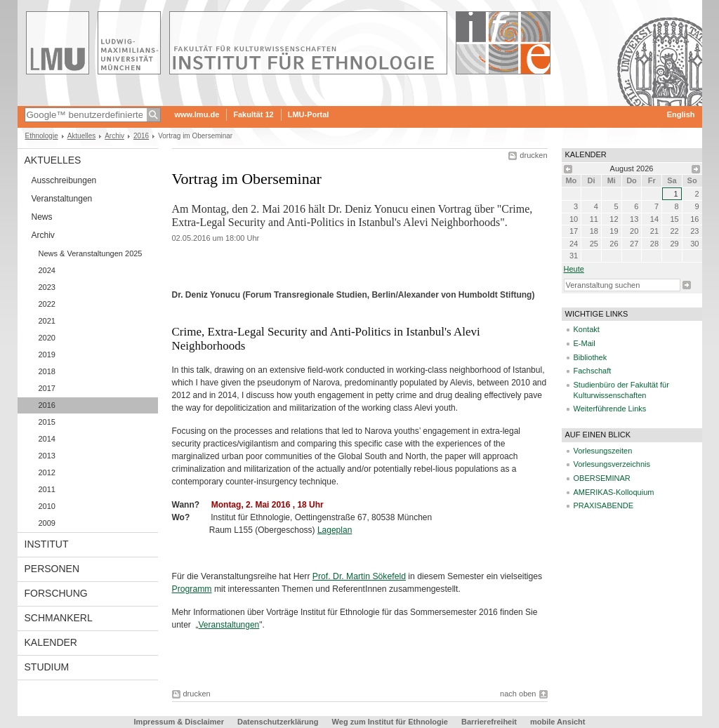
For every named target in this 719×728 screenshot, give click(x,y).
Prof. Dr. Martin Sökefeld (359, 576)
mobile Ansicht (558, 722)
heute (574, 269)
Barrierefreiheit (490, 722)
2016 (141, 136)
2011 (47, 489)
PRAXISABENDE (604, 505)
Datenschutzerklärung (278, 722)
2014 (47, 439)
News (42, 217)
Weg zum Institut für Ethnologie (390, 722)
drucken (533, 155)
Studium (47, 667)
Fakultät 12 (253, 114)
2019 (47, 355)
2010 (47, 506)
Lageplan (335, 530)
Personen (52, 569)
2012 (47, 472)
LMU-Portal (309, 114)
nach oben (518, 694)
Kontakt (587, 329)
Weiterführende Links (610, 409)
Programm (192, 589)
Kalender (51, 642)
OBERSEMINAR (602, 478)
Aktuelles (82, 136)
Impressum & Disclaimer (179, 722)
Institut (47, 544)
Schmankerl (59, 618)
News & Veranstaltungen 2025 (91, 253)
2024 (47, 270)
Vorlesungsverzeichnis (612, 464)
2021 (47, 321)
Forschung (56, 593)
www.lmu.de (197, 114)
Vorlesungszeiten (603, 451)
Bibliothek (591, 357)
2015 (47, 422)
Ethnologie (42, 136)
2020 (47, 338)
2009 (47, 523)
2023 (47, 287)
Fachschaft (593, 371)
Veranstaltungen (62, 199)
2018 (47, 371)
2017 (47, 388)
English (681, 114)
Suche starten (687, 285)
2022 (47, 304)
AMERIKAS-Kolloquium (614, 492)
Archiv (114, 136)
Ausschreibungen (64, 180)
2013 (47, 456)
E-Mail (585, 343)
